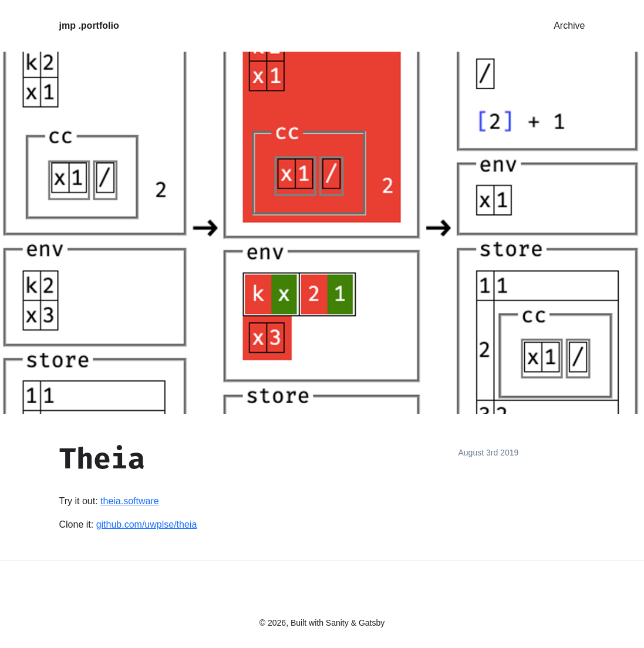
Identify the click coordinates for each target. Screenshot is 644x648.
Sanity (337, 623)
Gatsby (372, 623)
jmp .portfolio (89, 26)
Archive (569, 26)
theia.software (130, 501)
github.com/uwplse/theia (147, 524)
